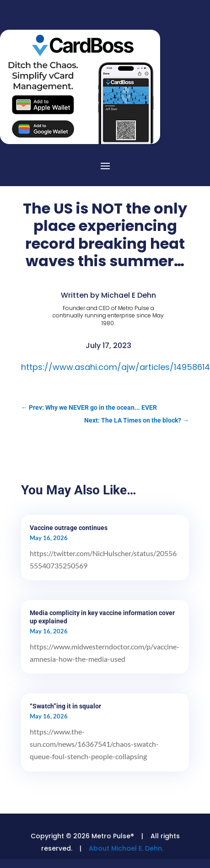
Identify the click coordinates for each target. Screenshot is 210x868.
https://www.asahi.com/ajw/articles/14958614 (116, 367)
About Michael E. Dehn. (126, 848)
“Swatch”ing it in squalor (65, 706)
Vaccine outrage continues (69, 528)
